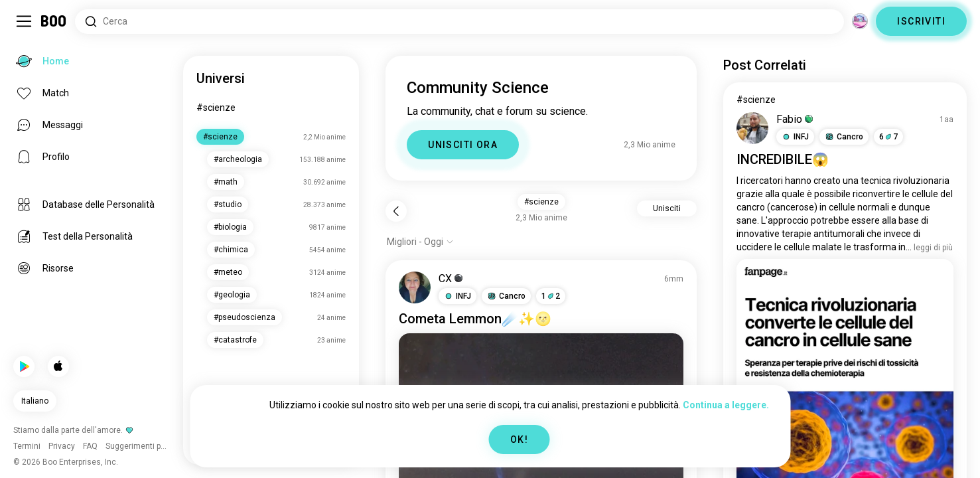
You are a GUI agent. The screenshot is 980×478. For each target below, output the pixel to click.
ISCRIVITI (921, 21)
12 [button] (551, 296)
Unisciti (667, 208)
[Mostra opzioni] (420, 242)
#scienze (216, 108)
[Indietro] (396, 211)
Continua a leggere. (726, 405)
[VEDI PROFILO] (415, 287)
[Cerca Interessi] (459, 22)
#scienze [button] (541, 202)
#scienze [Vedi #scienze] (756, 100)
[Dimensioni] (860, 21)
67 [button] (888, 137)
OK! (519, 439)
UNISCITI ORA (463, 145)
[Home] (54, 21)
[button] (457, 296)
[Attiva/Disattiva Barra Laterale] (24, 21)
